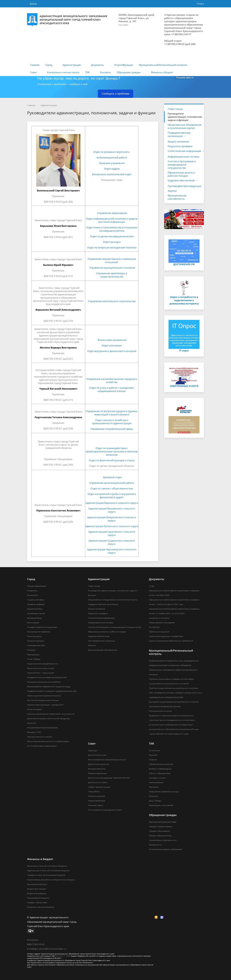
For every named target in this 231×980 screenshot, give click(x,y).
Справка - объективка (37, 902)
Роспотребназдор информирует (42, 746)
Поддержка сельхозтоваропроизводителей (47, 677)
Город (49, 65)
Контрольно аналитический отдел (112, 174)
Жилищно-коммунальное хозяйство (44, 682)
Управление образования (112, 213)
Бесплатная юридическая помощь (43, 700)
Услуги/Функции (124, 65)
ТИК (87, 72)
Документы (97, 65)
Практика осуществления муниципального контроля (173, 688)
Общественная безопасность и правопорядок (48, 741)
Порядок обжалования (159, 831)
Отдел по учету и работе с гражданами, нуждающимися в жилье (112, 389)
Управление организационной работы (112, 483)
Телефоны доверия (36, 604)
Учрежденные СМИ (36, 645)
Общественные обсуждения (162, 623)
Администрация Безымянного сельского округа (112, 510)
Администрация (72, 65)
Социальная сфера (36, 600)
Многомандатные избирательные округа (107, 760)
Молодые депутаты (97, 769)
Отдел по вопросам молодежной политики (112, 248)
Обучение (154, 787)
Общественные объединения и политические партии (185, 126)
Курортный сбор (35, 609)
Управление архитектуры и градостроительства (112, 275)
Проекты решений (96, 796)
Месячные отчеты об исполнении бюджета (47, 866)
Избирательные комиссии (161, 764)
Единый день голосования (161, 805)
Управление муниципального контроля (112, 268)
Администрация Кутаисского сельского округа (112, 526)
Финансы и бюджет (162, 72)
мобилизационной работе (112, 158)
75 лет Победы (34, 659)
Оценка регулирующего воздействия (166, 636)
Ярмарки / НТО (34, 732)
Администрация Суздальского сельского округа (112, 542)
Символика (32, 591)
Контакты (105, 72)
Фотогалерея (33, 623)
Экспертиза (154, 627)
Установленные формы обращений (165, 849)
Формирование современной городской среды (49, 686)
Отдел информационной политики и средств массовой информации (112, 220)
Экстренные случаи (36, 613)
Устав (151, 586)
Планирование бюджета (38, 898)
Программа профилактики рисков (165, 706)
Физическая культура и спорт (41, 668)
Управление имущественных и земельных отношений (112, 261)
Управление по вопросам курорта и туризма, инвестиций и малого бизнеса (112, 413)
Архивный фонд (34, 618)
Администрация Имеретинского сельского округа (112, 519)
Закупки (172, 191)
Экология (31, 723)
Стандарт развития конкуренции (42, 627)
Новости (153, 760)
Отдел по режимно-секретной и (112, 152)
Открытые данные (36, 641)
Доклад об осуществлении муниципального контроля (174, 702)
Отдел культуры (112, 242)
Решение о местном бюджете (41, 907)
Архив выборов (156, 782)
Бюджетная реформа (37, 893)
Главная (35, 65)
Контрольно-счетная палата (63, 72)
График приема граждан (99, 787)
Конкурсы (154, 796)
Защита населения (178, 142)
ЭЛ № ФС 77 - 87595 (63, 956)
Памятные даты (34, 636)
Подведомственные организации (179, 134)
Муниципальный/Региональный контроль (163, 65)
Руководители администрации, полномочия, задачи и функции (185, 117)
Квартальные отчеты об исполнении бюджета (48, 871)
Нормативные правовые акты (163, 840)
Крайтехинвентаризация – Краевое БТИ (45, 705)
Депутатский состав (97, 755)
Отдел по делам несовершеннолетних (112, 236)
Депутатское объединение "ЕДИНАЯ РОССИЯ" (109, 778)
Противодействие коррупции (185, 186)
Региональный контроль (160, 711)
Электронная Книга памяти (40, 737)
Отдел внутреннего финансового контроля (112, 351)
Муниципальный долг (37, 884)
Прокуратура (33, 655)
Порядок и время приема (161, 826)
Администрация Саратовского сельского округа (112, 533)
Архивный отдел (112, 477)
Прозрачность (156, 845)
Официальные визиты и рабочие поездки (181, 174)
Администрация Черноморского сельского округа (112, 551)
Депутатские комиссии (98, 764)
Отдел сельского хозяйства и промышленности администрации (112, 422)
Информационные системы (183, 157)
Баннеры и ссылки (157, 778)
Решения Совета (96, 805)
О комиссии (154, 750)
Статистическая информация (184, 151)
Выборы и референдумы (160, 769)
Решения (153, 755)
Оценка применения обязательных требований (171, 641)
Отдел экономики (112, 346)
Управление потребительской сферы (112, 429)
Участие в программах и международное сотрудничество (182, 165)
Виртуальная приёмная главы (163, 822)
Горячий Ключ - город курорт (41, 673)
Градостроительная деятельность (43, 664)
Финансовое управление (112, 340)
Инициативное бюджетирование (42, 728)
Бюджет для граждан (37, 889)
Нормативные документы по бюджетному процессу (51, 880)
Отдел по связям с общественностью (112, 488)
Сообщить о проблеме (115, 94)
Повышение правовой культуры (164, 792)
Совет (33, 72)
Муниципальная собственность (177, 197)
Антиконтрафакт (35, 709)
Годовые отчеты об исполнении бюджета (46, 875)
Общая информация (37, 586)
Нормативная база (97, 801)
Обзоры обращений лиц (160, 836)
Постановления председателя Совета (105, 810)
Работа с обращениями (160, 773)
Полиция (31, 650)
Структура (93, 750)
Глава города (175, 109)
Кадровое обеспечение (181, 180)
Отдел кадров (112, 169)
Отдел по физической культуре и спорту (112, 460)
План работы (94, 792)
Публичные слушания (159, 632)
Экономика (32, 595)
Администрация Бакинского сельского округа (112, 503)
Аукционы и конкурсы (159, 618)
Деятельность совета (98, 782)
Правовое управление (112, 163)
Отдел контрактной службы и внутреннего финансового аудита (112, 496)
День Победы (155, 801)
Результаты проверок (180, 146)
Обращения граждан (129, 72)
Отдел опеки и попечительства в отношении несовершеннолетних (112, 229)
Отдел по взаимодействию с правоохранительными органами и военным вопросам (112, 451)
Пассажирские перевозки (39, 632)
